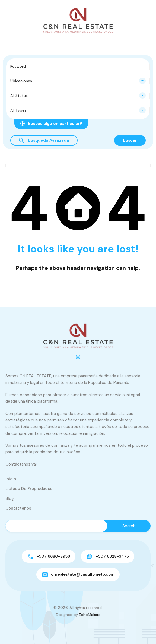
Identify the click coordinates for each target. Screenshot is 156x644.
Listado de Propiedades (29, 489)
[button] (4, 43)
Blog (10, 498)
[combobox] (78, 81)
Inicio (11, 479)
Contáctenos (18, 508)
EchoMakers (90, 615)
